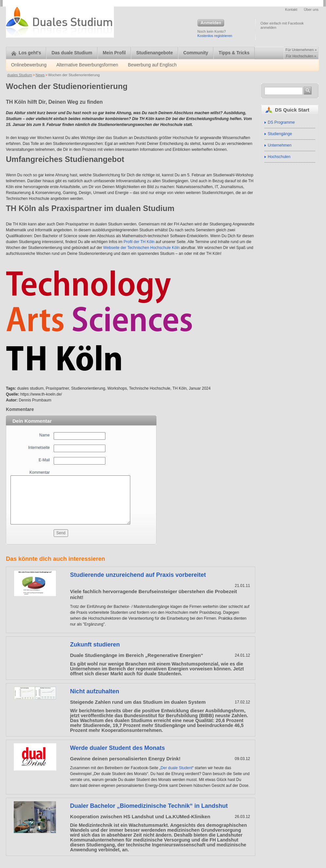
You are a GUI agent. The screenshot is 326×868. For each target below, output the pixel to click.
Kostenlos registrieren (215, 36)
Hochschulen (279, 157)
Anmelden (211, 23)
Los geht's (26, 53)
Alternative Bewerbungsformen (87, 65)
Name (45, 435)
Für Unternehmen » (301, 50)
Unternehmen (280, 145)
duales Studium (20, 75)
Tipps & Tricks (234, 53)
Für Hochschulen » (301, 56)
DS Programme (281, 122)
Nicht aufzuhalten (95, 691)
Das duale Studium (72, 53)
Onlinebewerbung (29, 65)
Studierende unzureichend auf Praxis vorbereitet (138, 575)
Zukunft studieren (95, 645)
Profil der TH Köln (139, 242)
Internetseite (39, 448)
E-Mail (44, 460)
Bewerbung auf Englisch (152, 65)
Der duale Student (177, 768)
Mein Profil (114, 53)
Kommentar (40, 472)
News (40, 75)
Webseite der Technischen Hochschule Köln (141, 248)
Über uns (311, 9)
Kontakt (291, 9)
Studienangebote (154, 53)
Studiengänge (280, 134)
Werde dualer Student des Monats (118, 748)
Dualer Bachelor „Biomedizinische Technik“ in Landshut (149, 806)
